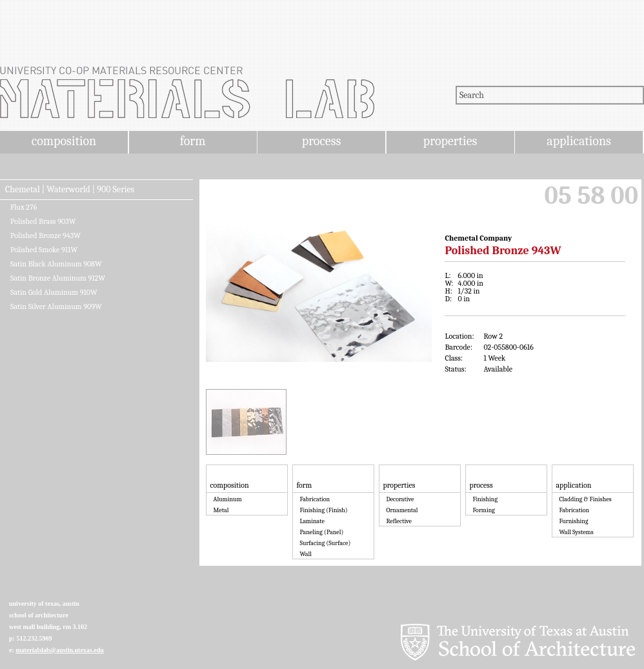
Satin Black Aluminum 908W (56, 264)
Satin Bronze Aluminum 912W (58, 278)
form (193, 141)
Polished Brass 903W (43, 221)
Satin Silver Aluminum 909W (56, 306)
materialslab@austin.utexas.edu (60, 650)
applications (579, 141)
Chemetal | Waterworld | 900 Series (70, 190)
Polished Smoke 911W (44, 250)
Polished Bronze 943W (45, 235)
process (322, 141)
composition (64, 141)
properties (450, 141)
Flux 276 (24, 207)
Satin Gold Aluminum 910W (54, 292)
